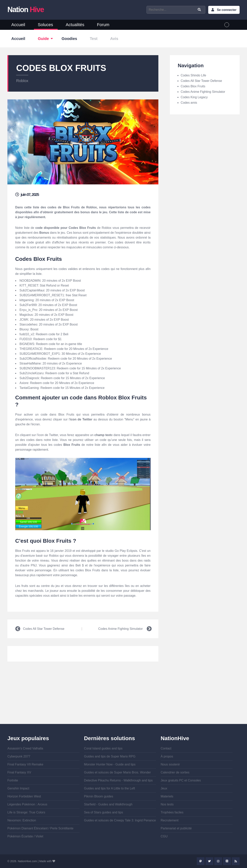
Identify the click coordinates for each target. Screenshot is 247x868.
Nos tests (167, 804)
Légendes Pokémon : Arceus (27, 804)
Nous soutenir (170, 764)
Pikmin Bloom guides (98, 796)
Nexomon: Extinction (22, 820)
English (234, 25)
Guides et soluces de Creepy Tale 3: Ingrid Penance (120, 820)
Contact (166, 748)
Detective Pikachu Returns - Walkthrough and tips (118, 780)
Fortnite (13, 780)
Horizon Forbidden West (24, 796)
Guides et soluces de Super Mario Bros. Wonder (117, 772)
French (227, 25)
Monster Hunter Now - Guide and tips (110, 764)
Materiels (167, 796)
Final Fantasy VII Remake (25, 764)
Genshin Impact (18, 788)
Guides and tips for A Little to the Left (109, 788)
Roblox (22, 81)
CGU (164, 836)
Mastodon (201, 861)
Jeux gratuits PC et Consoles (181, 780)
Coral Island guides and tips (103, 748)
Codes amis (189, 103)
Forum (103, 25)
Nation (26, 10)
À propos (167, 756)
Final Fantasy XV (19, 772)
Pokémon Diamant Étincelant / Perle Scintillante (40, 828)
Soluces (45, 25)
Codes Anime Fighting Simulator (120, 629)
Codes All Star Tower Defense (44, 629)
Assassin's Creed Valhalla (25, 748)
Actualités (75, 25)
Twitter (209, 861)
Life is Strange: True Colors (26, 812)
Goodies (69, 39)
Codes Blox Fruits (193, 86)
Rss (236, 861)
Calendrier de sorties (175, 772)
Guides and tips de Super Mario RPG (110, 756)
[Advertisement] (83, 697)
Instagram (218, 861)
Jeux (164, 788)
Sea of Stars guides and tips (103, 812)
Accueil (18, 25)
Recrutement (170, 820)
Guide (43, 39)
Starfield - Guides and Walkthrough (108, 804)
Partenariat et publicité (176, 828)
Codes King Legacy (194, 97)
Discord (227, 861)
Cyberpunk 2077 (19, 756)
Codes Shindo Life (193, 75)
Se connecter (227, 10)
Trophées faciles (172, 812)
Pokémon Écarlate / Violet (25, 836)
